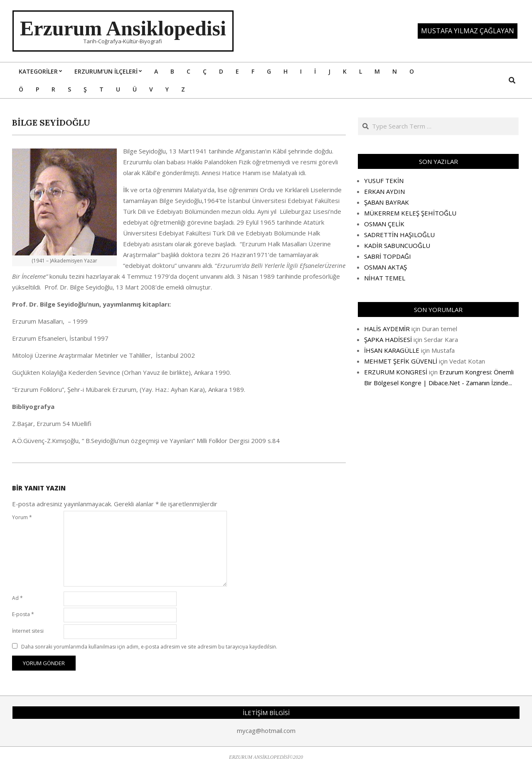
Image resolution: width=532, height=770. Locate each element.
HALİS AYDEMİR (387, 329)
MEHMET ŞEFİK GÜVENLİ (401, 361)
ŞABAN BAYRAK (387, 202)
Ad (17, 598)
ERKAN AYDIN (384, 191)
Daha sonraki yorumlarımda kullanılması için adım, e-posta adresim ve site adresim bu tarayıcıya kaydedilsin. (149, 647)
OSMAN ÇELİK (384, 224)
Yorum (22, 517)
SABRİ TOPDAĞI (388, 256)
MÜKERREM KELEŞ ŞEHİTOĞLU (410, 213)
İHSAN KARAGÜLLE (392, 350)
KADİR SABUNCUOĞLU (397, 245)
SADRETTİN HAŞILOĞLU (399, 235)
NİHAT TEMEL (385, 278)
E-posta (23, 614)
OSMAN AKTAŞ (385, 267)
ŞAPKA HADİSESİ (388, 339)
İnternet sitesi (28, 631)
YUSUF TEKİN (384, 181)
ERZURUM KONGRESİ (396, 372)
